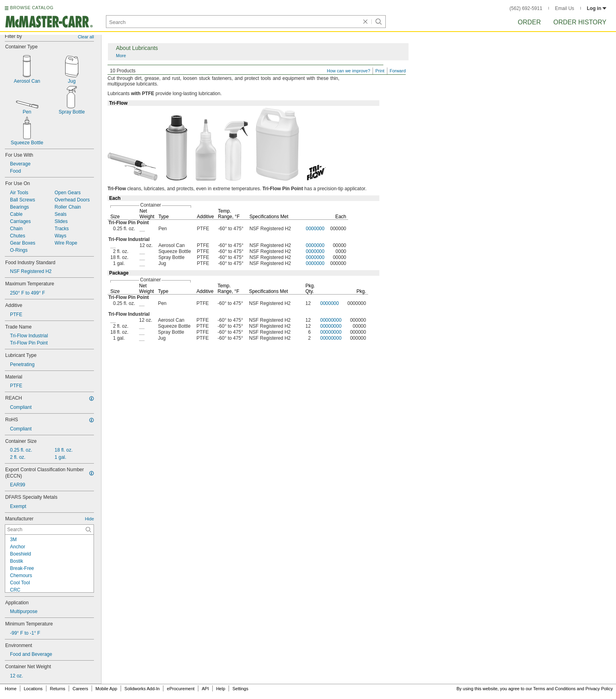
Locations (33, 689)
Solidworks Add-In (142, 689)
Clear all (86, 37)
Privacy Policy (599, 689)
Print (380, 71)
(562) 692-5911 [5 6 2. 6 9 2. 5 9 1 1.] (526, 8)
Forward (398, 71)
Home (11, 689)
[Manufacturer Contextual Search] (49, 530)
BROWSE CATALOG (32, 8)
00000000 (331, 320)
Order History (580, 22)
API (205, 689)
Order (529, 22)
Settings (240, 689)
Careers (80, 689)
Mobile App (106, 689)
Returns (58, 689)
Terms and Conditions (554, 689)
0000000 (315, 229)
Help (221, 689)
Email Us (564, 8)
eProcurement (181, 689)
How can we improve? (349, 71)
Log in (597, 8)
